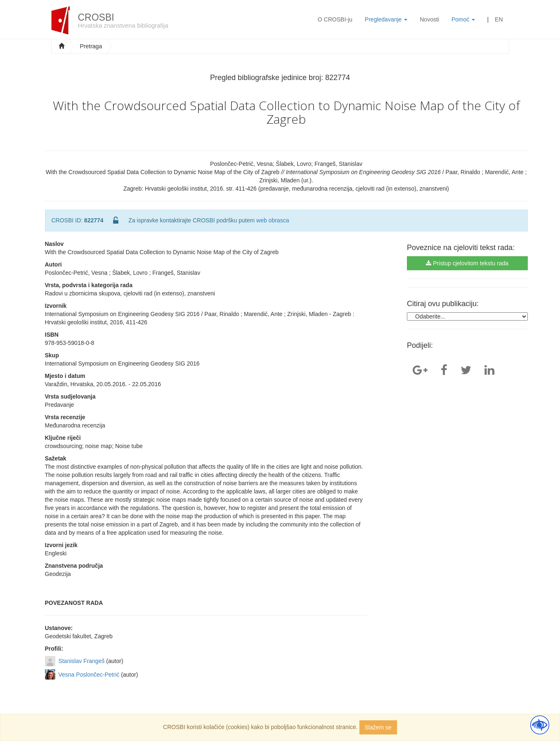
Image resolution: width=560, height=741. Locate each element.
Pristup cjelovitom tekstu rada (467, 263)
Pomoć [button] (463, 19)
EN (499, 19)
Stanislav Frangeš (81, 661)
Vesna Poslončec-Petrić (89, 675)
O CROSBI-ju (335, 19)
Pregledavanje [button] (386, 19)
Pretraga (91, 46)
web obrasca (273, 220)
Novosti (429, 19)
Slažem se (378, 727)
